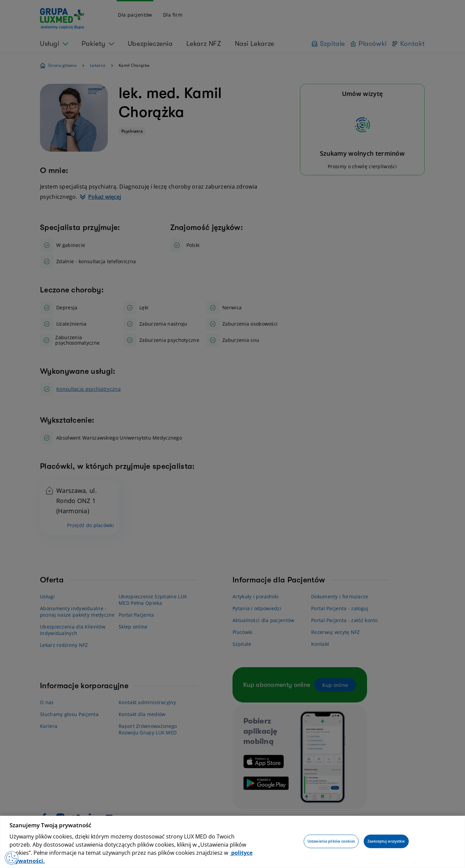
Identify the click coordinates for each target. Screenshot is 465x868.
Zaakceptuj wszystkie (386, 841)
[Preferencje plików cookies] (12, 858)
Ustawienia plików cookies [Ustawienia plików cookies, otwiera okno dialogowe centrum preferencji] (331, 841)
